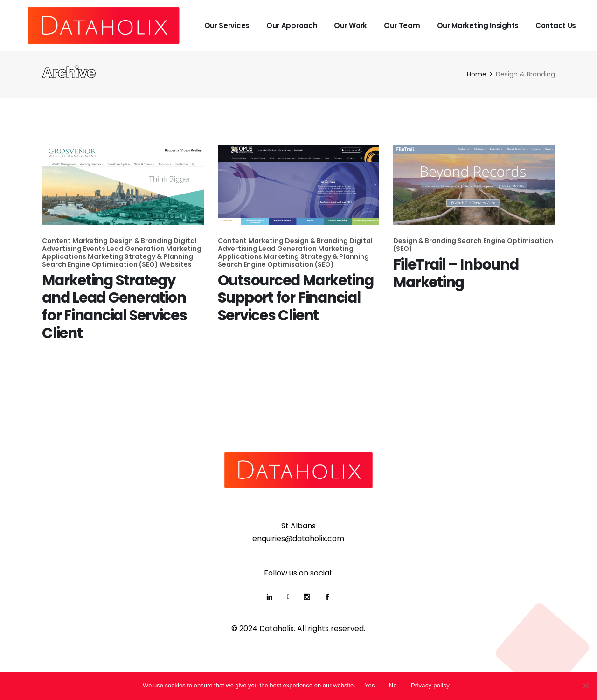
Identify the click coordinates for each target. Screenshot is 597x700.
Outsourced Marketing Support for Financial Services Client (296, 298)
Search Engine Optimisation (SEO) (101, 264)
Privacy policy (430, 685)
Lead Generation (136, 249)
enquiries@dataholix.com (298, 538)
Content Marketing (76, 241)
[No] (585, 686)
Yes (370, 685)
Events (95, 249)
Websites (176, 264)
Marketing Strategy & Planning (140, 256)
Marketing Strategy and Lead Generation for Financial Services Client (115, 307)
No (393, 685)
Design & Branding (141, 241)
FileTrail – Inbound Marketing (456, 273)
